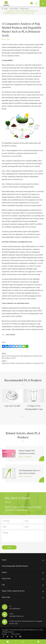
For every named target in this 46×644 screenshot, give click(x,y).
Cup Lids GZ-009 (12, 406)
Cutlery (4, 573)
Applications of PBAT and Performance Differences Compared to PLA (23, 363)
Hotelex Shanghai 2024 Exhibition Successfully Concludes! (27, 452)
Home (6, 9)
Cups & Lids (6, 579)
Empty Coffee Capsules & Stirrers (13, 591)
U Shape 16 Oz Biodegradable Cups (34, 407)
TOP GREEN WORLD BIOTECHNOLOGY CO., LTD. (26, 630)
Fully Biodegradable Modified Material (15, 566)
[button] (21, 416)
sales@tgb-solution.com (16, 616)
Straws (4, 560)
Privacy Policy (16, 634)
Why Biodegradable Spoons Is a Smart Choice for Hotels (30, 472)
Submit (9, 548)
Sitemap (4, 634)
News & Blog (14, 9)
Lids (3, 585)
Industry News (24, 9)
